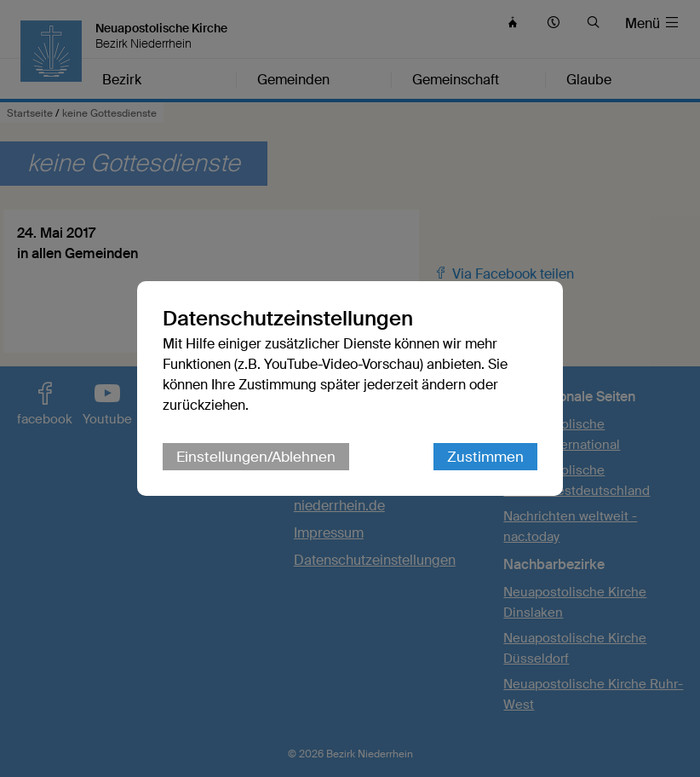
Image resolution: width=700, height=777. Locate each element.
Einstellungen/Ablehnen (256, 457)
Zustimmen (485, 457)
